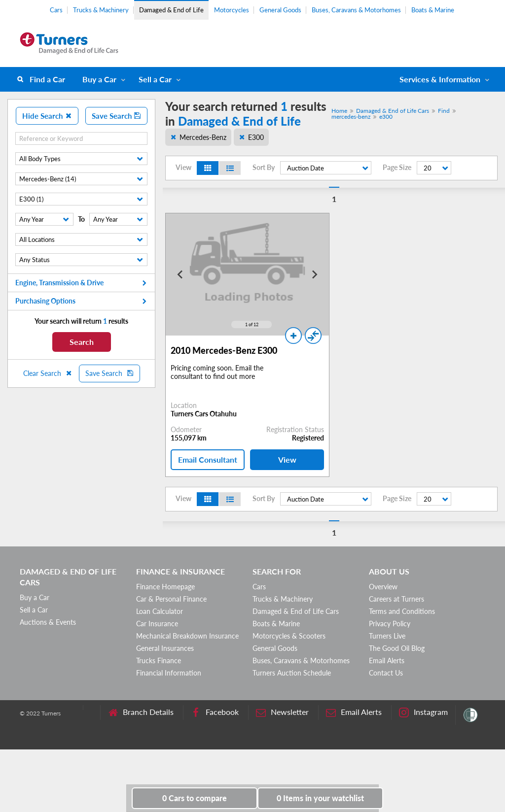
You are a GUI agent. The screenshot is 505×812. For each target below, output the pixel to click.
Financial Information (169, 673)
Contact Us (386, 673)
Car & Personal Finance (171, 599)
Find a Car (47, 79)
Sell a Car (155, 79)
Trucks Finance (159, 660)
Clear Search (48, 373)
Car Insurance (157, 624)
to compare (195, 798)
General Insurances (165, 648)
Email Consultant (208, 459)
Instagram (423, 712)
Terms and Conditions (402, 611)
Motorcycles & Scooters (289, 636)
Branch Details (141, 712)
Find (444, 111)
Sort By (264, 168)
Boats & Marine (433, 10)
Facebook (215, 712)
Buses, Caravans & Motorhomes (356, 10)
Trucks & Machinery (101, 10)
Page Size (397, 168)
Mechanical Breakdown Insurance (187, 636)
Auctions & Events (48, 622)
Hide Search (47, 116)
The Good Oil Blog (397, 648)
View (287, 459)
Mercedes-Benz (203, 137)
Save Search (116, 116)
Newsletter (282, 712)
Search (82, 342)
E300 (256, 137)
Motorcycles (232, 10)
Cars (56, 10)
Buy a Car (99, 79)
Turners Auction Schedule (292, 673)
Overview (383, 587)
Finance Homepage (165, 587)
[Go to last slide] (180, 274)
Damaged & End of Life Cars (393, 111)
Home (339, 111)
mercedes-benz (351, 117)
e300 (386, 117)
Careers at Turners (397, 599)
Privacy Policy (390, 624)
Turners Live (387, 636)
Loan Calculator (160, 611)
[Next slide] (314, 274)
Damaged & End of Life (171, 10)
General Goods (280, 10)
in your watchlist (320, 798)
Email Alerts (387, 660)
